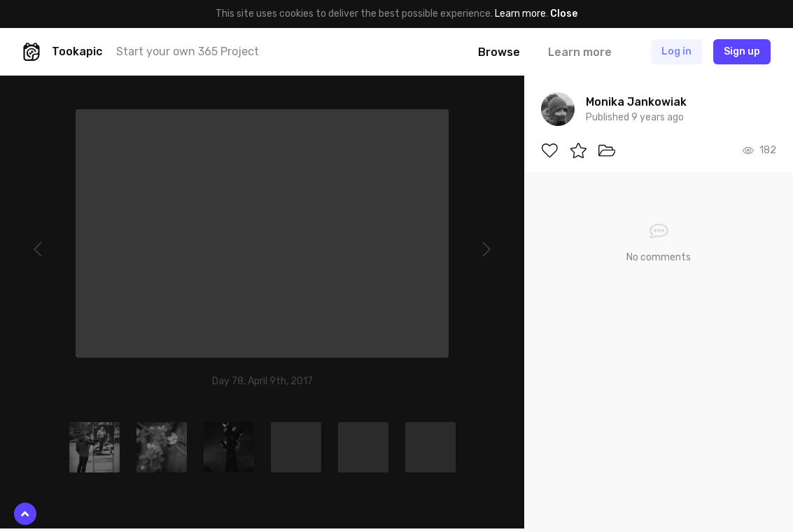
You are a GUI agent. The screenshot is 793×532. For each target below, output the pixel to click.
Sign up (742, 51)
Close (564, 14)
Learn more (520, 14)
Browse (499, 52)
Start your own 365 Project (188, 51)
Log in (676, 51)
